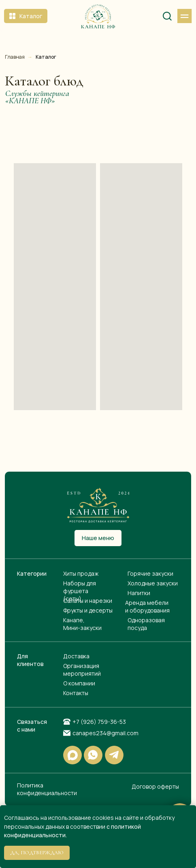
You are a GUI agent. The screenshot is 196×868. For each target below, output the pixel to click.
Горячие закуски (150, 573)
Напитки (139, 593)
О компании (79, 683)
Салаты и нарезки (88, 601)
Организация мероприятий (82, 670)
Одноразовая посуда (146, 624)
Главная (15, 57)
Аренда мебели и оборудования (147, 606)
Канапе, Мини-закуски (82, 624)
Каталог (46, 57)
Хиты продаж (81, 573)
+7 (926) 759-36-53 (99, 722)
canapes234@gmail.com (105, 733)
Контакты (76, 693)
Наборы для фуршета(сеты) (80, 591)
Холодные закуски (153, 583)
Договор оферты (155, 786)
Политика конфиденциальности (47, 789)
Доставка (76, 656)
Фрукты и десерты (88, 610)
